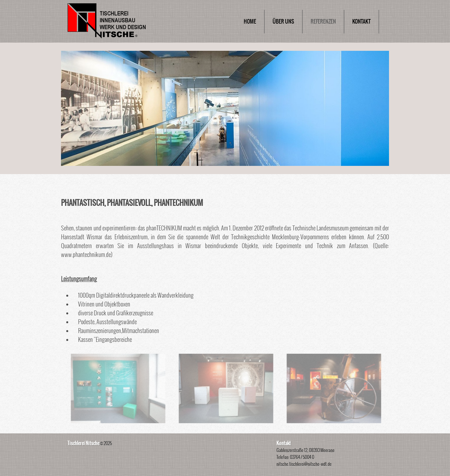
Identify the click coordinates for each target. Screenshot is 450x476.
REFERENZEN (323, 21)
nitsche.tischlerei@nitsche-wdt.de (304, 464)
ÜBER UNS (283, 21)
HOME (250, 21)
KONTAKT (361, 21)
